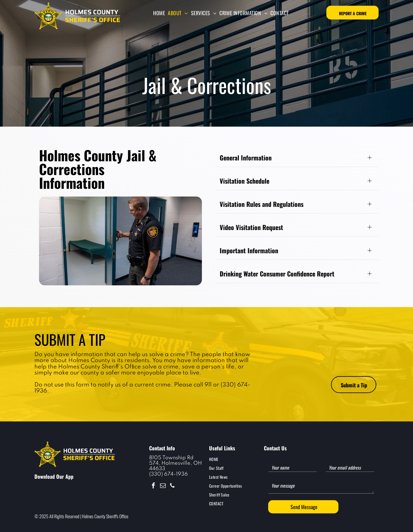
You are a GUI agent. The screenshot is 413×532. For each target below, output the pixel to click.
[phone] (172, 486)
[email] (163, 486)
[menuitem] (159, 13)
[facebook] (153, 486)
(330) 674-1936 (168, 474)
